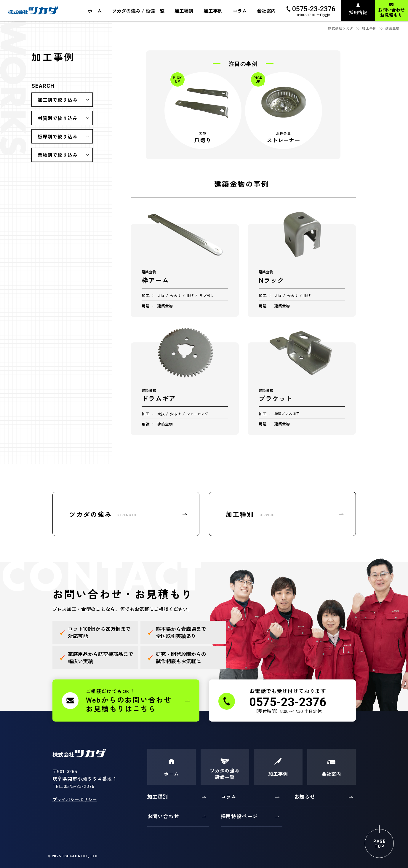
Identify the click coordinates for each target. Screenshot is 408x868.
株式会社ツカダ (340, 28)
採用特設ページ (239, 816)
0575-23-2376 (79, 786)
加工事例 (369, 28)
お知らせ (305, 796)
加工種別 (158, 796)
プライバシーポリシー (75, 799)
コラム (229, 796)
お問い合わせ (163, 816)
